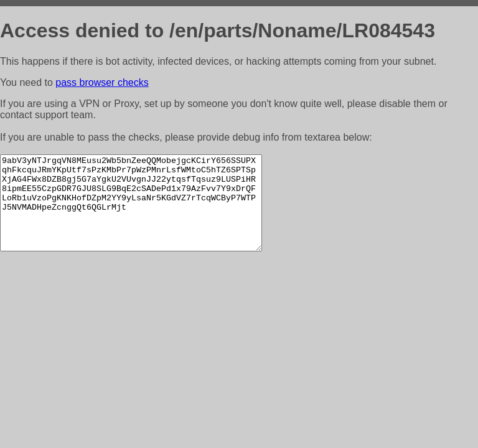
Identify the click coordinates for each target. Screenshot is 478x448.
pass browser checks (102, 82)
